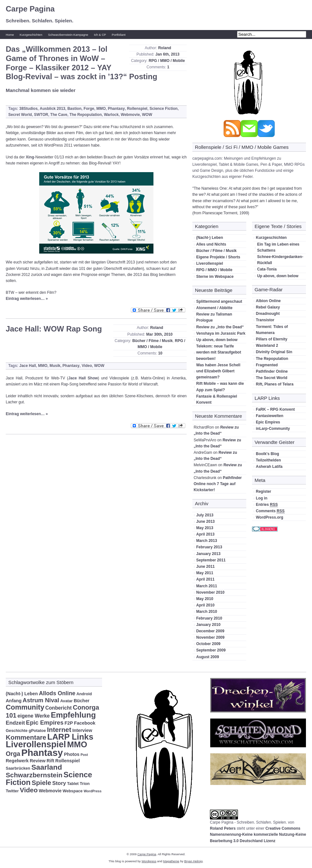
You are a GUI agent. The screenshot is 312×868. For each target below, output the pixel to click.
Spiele (41, 783)
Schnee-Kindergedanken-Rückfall (280, 260)
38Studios (28, 109)
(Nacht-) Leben (210, 238)
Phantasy (116, 109)
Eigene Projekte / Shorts (218, 257)
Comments (270, 511)
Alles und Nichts (211, 244)
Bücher (82, 701)
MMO (101, 109)
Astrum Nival (41, 700)
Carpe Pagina (30, 9)
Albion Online (268, 301)
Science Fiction (164, 109)
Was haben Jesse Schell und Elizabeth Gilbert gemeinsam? (218, 371)
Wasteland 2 (267, 346)
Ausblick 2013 (52, 109)
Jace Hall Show (83, 378)
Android (84, 694)
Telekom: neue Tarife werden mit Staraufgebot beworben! (219, 352)
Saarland (47, 767)
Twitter (12, 791)
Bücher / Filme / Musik (153, 341)
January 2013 (208, 554)
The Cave (59, 115)
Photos (72, 754)
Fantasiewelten (270, 416)
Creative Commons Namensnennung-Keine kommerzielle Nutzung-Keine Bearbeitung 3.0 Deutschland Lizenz (258, 834)
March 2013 (207, 541)
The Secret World (271, 378)
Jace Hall (27, 366)
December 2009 (210, 631)
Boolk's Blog (267, 454)
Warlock (111, 115)
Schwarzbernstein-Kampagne (68, 35)
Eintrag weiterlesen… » (27, 299)
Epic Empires (268, 422)
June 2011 (205, 567)
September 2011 (211, 560)
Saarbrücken (18, 768)
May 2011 (205, 573)
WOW (147, 115)
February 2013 (209, 547)
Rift (50, 761)
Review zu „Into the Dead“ (220, 327)
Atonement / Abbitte (214, 308)
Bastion (74, 109)
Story (59, 783)
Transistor (265, 320)
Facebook (85, 723)
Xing (30, 157)
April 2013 (205, 534)
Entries (267, 505)
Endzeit (15, 723)
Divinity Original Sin (274, 352)
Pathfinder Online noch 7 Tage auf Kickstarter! (218, 484)
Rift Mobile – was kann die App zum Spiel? (220, 387)
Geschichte (17, 731)
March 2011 (207, 586)
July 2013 (205, 515)
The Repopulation (86, 115)
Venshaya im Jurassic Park (221, 333)
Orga (13, 754)
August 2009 (208, 657)
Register (264, 491)
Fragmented (267, 365)
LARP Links (70, 737)
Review (38, 761)
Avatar (67, 701)
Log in (262, 498)
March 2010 (207, 612)
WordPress (93, 791)
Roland (165, 48)
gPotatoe (37, 731)
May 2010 (205, 599)
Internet (59, 730)
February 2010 (209, 618)
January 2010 (208, 625)
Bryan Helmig (193, 861)
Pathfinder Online (272, 371)
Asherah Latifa (269, 467)
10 (160, 353)
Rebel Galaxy (268, 307)
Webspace (72, 791)
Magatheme (171, 861)
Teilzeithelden (268, 460)
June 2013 (205, 522)
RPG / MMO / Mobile (167, 61)
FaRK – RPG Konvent (275, 409)
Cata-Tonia (267, 269)
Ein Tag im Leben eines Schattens (278, 247)
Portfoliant (119, 35)
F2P (69, 723)
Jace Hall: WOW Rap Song (54, 329)
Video (87, 366)
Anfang (14, 701)
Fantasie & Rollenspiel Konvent (217, 399)
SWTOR (41, 115)
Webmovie (130, 115)
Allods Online (57, 693)
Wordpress (149, 861)
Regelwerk (17, 761)
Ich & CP (100, 35)
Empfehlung (73, 715)
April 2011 (205, 579)
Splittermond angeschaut (219, 301)
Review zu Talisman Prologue (214, 317)
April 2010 (205, 605)
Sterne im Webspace (215, 277)
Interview (82, 730)
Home (10, 35)
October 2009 (208, 644)
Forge (89, 109)
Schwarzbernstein (34, 775)
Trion (85, 784)
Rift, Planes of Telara (275, 384)
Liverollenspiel (210, 263)
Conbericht (59, 708)
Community (25, 707)
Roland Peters (223, 828)
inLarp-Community (273, 429)
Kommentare (26, 737)
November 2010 (210, 592)
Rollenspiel (137, 109)
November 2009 (210, 637)
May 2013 (205, 528)
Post (84, 755)
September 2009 (211, 650)
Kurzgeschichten (31, 35)
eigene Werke (34, 716)
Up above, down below (217, 340)
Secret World (20, 115)
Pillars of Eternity (272, 339)
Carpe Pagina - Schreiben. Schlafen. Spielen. (248, 822)
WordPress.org (270, 517)
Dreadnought (268, 314)
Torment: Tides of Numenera (272, 330)
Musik (55, 366)
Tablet (73, 784)
